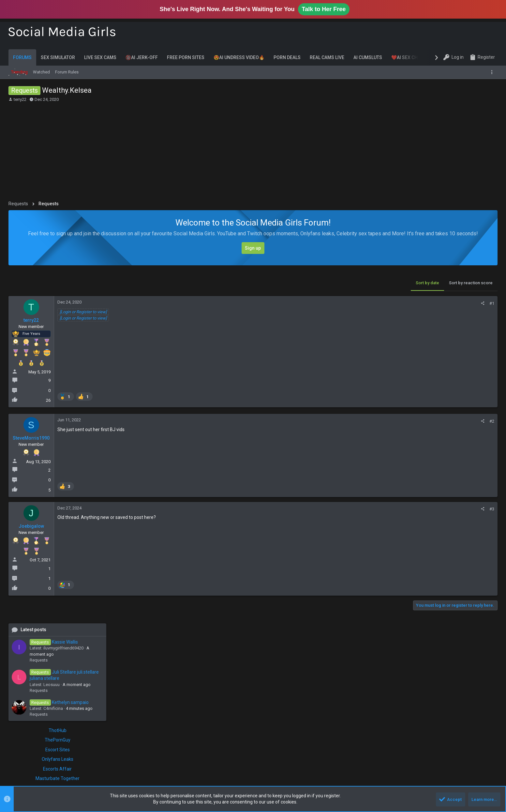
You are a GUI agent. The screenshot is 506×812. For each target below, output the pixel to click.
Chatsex (449, 482)
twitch (482, 566)
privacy (409, 560)
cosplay (410, 527)
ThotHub (449, 379)
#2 (387, 421)
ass (450, 508)
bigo (439, 515)
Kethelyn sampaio (450, 351)
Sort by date (323, 283)
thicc (418, 566)
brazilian (411, 521)
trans (469, 566)
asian (426, 508)
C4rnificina (444, 357)
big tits (425, 514)
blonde (452, 515)
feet (452, 527)
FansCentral (412, 446)
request (439, 560)
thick (430, 566)
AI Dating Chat (449, 437)
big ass (474, 508)
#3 (387, 509)
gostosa (467, 527)
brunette (429, 521)
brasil (467, 515)
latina (472, 535)
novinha (425, 542)
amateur (411, 508)
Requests (430, 309)
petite (487, 552)
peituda (473, 552)
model (409, 542)
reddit (424, 560)
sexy (453, 560)
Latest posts (425, 278)
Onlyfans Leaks (449, 408)
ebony (426, 527)
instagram (416, 535)
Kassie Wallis (445, 290)
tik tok (442, 566)
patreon (444, 552)
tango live (482, 560)
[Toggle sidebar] (493, 72)
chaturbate (467, 521)
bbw (460, 508)
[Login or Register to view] (83, 312)
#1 (387, 303)
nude (439, 542)
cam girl (447, 521)
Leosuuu (443, 333)
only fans (456, 542)
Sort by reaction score (366, 283)
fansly (440, 527)
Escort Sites (449, 398)
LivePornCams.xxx (449, 472)
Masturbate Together (449, 427)
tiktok (456, 566)
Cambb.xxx (449, 453)
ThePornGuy (449, 389)
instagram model (448, 535)
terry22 (20, 99)
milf (484, 535)
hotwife (484, 527)
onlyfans (418, 551)
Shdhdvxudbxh (479, 637)
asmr (439, 508)
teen (407, 566)
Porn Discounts (449, 462)
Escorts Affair (449, 417)
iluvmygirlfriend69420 (455, 297)
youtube (425, 573)
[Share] (378, 303)
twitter (409, 573)
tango (465, 560)
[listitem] (66, 396)
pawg (458, 552)
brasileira (483, 515)
